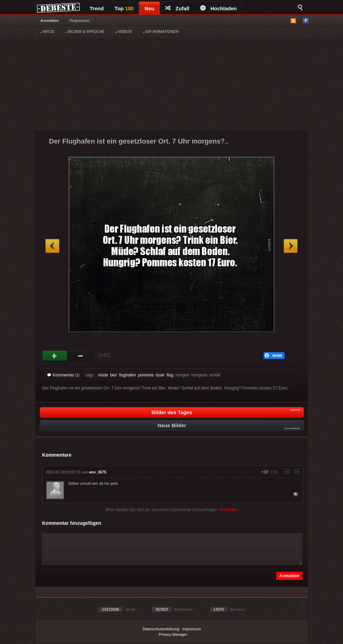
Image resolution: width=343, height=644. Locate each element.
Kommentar (63, 375)
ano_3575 (98, 472)
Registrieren (80, 21)
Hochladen (219, 8)
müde (103, 375)
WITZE (47, 32)
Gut (55, 356)
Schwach (81, 356)
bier (114, 375)
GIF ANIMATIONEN (161, 32)
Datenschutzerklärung (161, 629)
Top (124, 8)
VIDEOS (124, 32)
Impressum (192, 629)
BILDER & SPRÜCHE (85, 32)
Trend (97, 8)
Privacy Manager (173, 634)
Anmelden (49, 21)
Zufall (177, 8)
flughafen (128, 375)
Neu (149, 8)
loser (160, 375)
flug (170, 375)
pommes (146, 375)
